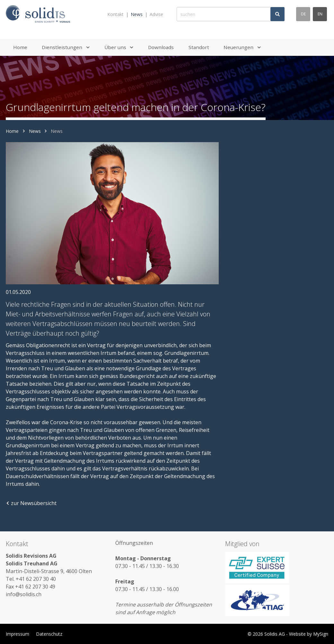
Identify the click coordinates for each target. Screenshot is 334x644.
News (137, 14)
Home (12, 131)
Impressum (18, 634)
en (320, 14)
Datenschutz (49, 634)
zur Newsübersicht (31, 503)
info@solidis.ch (24, 594)
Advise (156, 14)
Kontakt (115, 14)
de (303, 14)
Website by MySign (309, 634)
